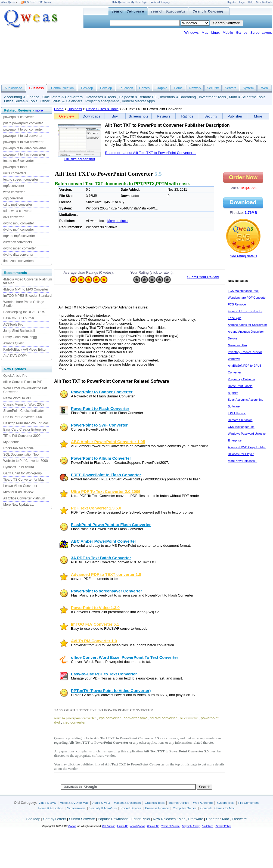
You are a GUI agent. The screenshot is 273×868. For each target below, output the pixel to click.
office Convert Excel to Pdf (22, 382)
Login (242, 2)
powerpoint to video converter (25, 148)
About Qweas (9, 2)
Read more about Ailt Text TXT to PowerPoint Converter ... (151, 153)
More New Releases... (243, 461)
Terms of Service (170, 826)
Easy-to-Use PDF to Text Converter (104, 674)
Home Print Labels (240, 386)
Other (45, 101)
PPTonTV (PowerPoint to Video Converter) (111, 691)
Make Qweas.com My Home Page (129, 2)
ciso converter (74, 722)
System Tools (226, 803)
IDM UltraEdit (237, 413)
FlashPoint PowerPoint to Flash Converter (111, 525)
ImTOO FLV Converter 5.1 (95, 624)
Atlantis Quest (13, 343)
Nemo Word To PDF (18, 398)
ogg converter (13, 198)
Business (75, 109)
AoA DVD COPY (15, 356)
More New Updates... (19, 505)
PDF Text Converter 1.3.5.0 (96, 508)
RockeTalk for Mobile (18, 448)
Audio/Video (13, 88)
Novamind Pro (237, 345)
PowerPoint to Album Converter (101, 458)
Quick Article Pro (15, 376)
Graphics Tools (155, 803)
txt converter (189, 718)
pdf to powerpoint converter (23, 123)
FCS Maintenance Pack (244, 291)
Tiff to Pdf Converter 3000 (22, 436)
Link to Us (123, 826)
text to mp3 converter (19, 161)
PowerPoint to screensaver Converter (106, 591)
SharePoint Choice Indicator (24, 411)
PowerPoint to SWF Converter (99, 425)
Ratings (187, 116)
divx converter (13, 217)
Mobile (228, 33)
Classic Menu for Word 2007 (24, 404)
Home (178, 88)
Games (242, 33)
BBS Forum (45, 2)
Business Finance (157, 808)
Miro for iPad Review (18, 492)
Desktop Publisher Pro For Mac (26, 423)
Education (126, 88)
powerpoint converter (18, 117)
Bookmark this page (160, 2)
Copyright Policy (191, 826)
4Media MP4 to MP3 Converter (26, 289)
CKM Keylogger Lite (241, 427)
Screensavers (261, 33)
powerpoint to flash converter (24, 155)
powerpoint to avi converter (23, 136)
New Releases (164, 819)
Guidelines (208, 826)
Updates (213, 819)
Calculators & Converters (63, 97)
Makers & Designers (127, 803)
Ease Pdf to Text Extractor (245, 311)
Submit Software (82, 819)
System (248, 88)
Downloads (91, 116)
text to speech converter (21, 180)
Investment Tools (212, 97)
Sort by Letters (55, 819)
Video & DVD (47, 803)
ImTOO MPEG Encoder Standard (27, 296)
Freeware (196, 819)
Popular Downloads (113, 819)
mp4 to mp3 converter (19, 236)
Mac (205, 33)
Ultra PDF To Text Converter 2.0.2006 (106, 492)
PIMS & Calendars (67, 101)
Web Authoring (203, 803)
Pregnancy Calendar (241, 379)
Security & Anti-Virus (103, 808)
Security (213, 88)
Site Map (33, 819)
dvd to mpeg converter (19, 248)
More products (118, 221)
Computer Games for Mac (218, 808)
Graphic (161, 88)
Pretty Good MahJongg (20, 337)
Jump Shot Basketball (19, 331)
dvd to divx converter (18, 255)
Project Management (102, 101)
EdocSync (235, 318)
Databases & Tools (101, 97)
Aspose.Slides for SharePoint (247, 325)
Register (232, 2)
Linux (215, 33)
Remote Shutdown (240, 420)
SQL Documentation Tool (21, 455)
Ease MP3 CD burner (19, 318)
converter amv (135, 718)
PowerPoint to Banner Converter (102, 392)
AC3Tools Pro (13, 325)
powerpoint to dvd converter (23, 142)
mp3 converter (14, 186)
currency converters (18, 242)
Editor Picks (141, 819)
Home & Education (51, 808)
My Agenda (11, 442)
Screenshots (138, 116)
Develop (106, 88)
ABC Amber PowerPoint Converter (104, 541)
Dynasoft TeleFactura (19, 467)
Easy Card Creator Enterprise (25, 430)
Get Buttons (109, 826)
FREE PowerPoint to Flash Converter (106, 475)
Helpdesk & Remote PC (138, 97)
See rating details (243, 256)
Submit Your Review (203, 277)
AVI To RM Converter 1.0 (94, 641)
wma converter (14, 192)
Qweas (72, 826)
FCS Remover (237, 304)
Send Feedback (264, 2)
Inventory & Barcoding (178, 97)
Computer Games (184, 808)
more (39, 110)
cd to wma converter (18, 211)
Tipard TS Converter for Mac (24, 480)
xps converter (110, 718)
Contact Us (153, 826)
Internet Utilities (179, 803)
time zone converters (18, 261)
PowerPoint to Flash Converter (100, 409)
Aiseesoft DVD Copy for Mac (247, 447)
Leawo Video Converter (20, 486)
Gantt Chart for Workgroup (22, 473)
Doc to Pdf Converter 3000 (23, 417)
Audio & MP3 (101, 803)
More (258, 116)
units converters (15, 173)
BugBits (233, 393)
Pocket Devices (131, 808)
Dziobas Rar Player (241, 454)
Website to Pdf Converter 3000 (26, 461)
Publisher (235, 116)
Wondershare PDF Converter (247, 298)
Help (251, 2)
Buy (115, 116)
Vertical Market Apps (138, 101)
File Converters (248, 803)
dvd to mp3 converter (19, 223)
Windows (192, 33)
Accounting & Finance (22, 97)
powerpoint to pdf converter (23, 129)
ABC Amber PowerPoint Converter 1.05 (108, 442)
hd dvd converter (163, 718)
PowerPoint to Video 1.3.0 (95, 608)
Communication (62, 88)
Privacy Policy (223, 826)
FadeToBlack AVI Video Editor (25, 350)
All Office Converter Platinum (24, 498)
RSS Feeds (28, 2)
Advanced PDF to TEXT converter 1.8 (106, 574)
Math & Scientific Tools (247, 97)
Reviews (164, 116)
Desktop (87, 88)
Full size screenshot (80, 159)
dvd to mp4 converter (19, 230)
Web (264, 88)
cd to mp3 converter (18, 205)
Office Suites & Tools (21, 101)
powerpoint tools (15, 167)
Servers (230, 88)
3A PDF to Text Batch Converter (101, 558)
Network (195, 88)
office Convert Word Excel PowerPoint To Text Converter (125, 657)
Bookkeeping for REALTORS (24, 312)
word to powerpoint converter (75, 718)
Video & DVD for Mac (74, 803)
